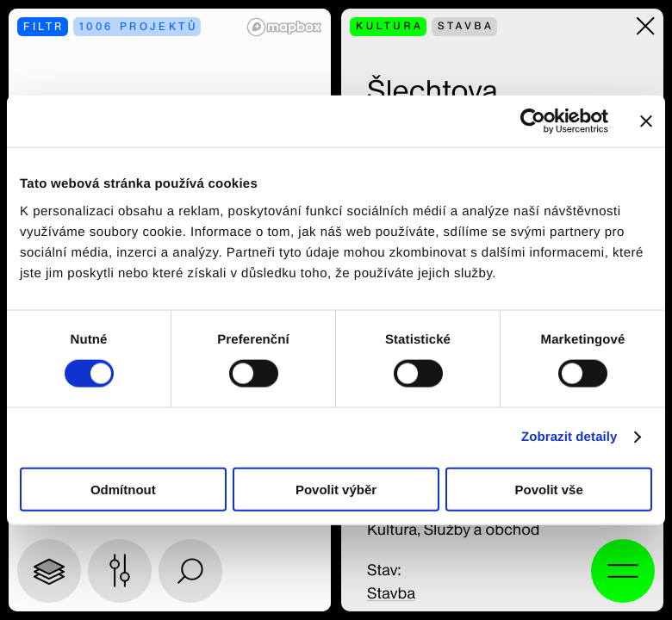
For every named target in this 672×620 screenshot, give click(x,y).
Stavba (391, 594)
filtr (44, 26)
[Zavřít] (646, 26)
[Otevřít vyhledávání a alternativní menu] (623, 571)
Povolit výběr (336, 489)
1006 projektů (139, 26)
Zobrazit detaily (569, 437)
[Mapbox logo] (284, 27)
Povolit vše (549, 489)
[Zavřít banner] (646, 121)
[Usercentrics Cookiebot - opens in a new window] (533, 121)
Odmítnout (123, 489)
